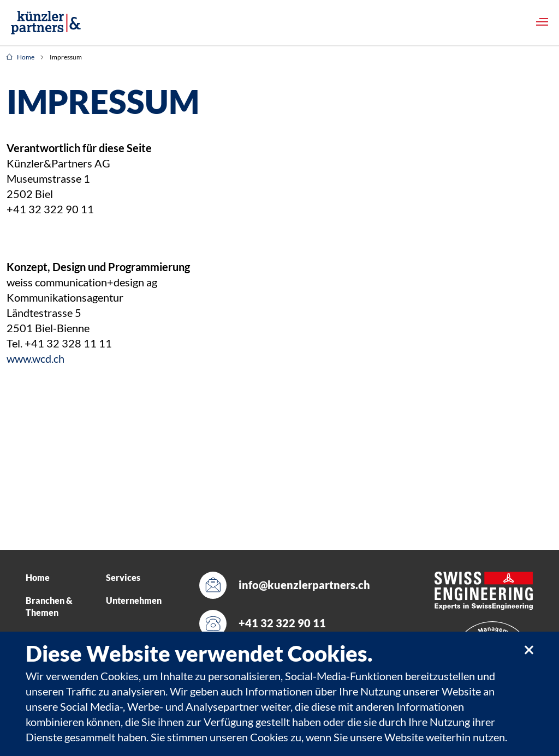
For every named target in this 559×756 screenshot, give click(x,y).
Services (123, 578)
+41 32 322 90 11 (282, 623)
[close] (528, 649)
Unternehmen (134, 601)
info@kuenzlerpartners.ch (299, 585)
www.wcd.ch (35, 359)
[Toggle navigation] (542, 22)
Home (20, 57)
